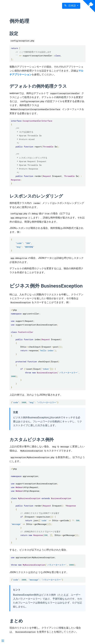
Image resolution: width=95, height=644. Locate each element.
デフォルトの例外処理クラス (38, 86)
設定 (14, 34)
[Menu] (3, 641)
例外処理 (19, 21)
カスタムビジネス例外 (32, 440)
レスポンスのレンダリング (36, 196)
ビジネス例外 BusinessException (46, 286)
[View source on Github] (89, 6)
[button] (71, 6)
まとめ (16, 621)
